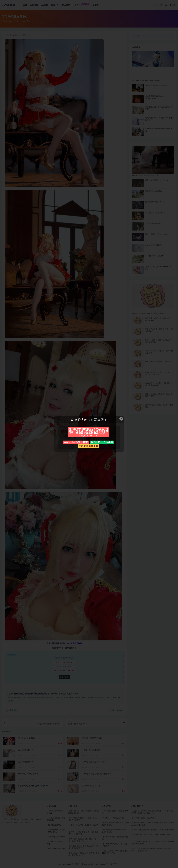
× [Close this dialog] (121, 419)
